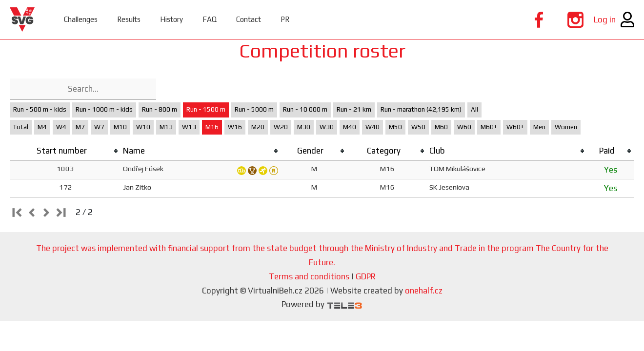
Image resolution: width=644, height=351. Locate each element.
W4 (61, 127)
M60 (441, 127)
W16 (235, 127)
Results (129, 19)
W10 (143, 127)
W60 (464, 127)
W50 (418, 127)
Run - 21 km (354, 109)
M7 (80, 127)
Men (539, 127)
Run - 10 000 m (305, 109)
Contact (249, 19)
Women (566, 127)
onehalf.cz (424, 291)
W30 (327, 127)
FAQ (210, 19)
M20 (258, 127)
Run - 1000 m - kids (104, 109)
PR (285, 19)
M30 (304, 127)
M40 (350, 127)
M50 (395, 127)
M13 (166, 127)
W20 (281, 127)
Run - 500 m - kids (40, 109)
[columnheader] (65, 151)
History (171, 19)
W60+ (515, 127)
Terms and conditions (309, 276)
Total (21, 127)
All (474, 109)
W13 (189, 127)
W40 (372, 127)
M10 (120, 127)
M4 (42, 127)
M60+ (489, 127)
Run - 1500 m (206, 109)
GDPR (366, 276)
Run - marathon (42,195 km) (421, 109)
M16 (212, 127)
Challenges (81, 19)
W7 (99, 127)
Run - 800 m (160, 109)
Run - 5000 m (254, 109)
